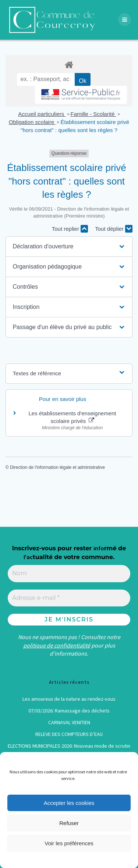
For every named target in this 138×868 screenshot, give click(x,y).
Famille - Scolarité (93, 114)
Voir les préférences (69, 843)
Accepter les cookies (69, 803)
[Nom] (69, 573)
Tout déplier (114, 229)
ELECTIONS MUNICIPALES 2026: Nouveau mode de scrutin (69, 746)
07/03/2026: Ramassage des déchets (69, 711)
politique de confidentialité (57, 645)
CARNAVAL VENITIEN (69, 722)
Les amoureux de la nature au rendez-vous (69, 699)
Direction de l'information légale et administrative (57, 467)
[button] (69, 247)
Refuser (69, 823)
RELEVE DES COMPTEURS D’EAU (69, 734)
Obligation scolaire (32, 122)
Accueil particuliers (42, 114)
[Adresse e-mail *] (69, 598)
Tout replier (70, 229)
